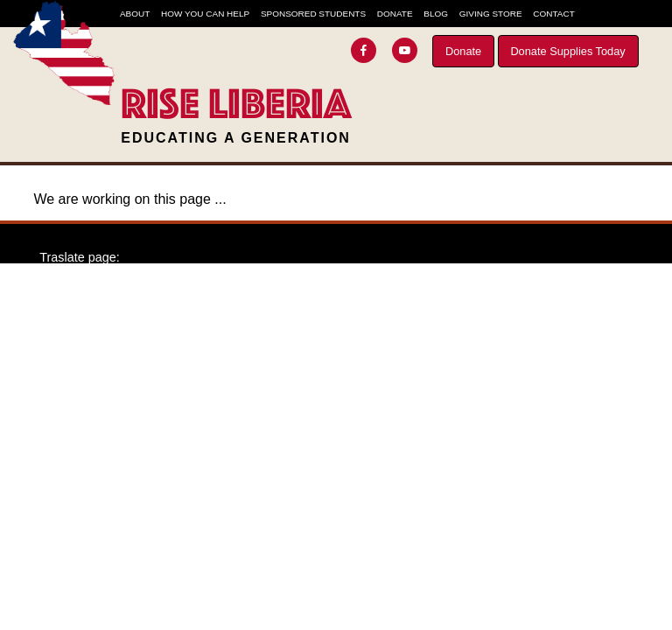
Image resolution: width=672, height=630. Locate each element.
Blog (436, 14)
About (135, 14)
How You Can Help (205, 14)
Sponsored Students (313, 14)
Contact (553, 14)
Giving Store (491, 14)
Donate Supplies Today (567, 51)
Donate (463, 51)
